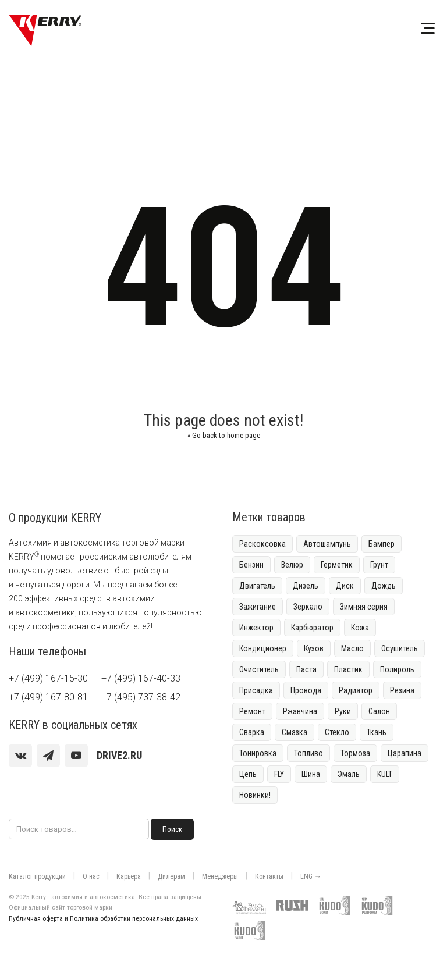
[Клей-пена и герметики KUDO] (338, 903)
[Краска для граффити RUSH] (295, 903)
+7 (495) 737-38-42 (141, 697)
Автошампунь (327, 544)
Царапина (405, 753)
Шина (311, 774)
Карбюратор (312, 628)
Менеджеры (220, 876)
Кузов (314, 648)
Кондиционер (263, 648)
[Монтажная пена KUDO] (380, 903)
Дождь (384, 586)
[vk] (20, 756)
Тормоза (355, 753)
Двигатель (257, 586)
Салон (379, 711)
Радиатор (356, 690)
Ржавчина (300, 711)
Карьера (129, 876)
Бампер (382, 544)
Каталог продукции (37, 876)
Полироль (397, 669)
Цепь (248, 774)
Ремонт (252, 711)
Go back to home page (224, 435)
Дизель (306, 586)
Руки (343, 711)
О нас (91, 876)
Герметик (337, 565)
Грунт (379, 565)
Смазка (295, 732)
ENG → (311, 876)
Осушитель (400, 648)
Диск (345, 586)
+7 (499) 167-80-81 (48, 697)
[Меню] (428, 30)
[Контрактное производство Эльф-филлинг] (253, 903)
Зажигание (258, 607)
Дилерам (171, 876)
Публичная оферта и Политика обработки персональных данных (103, 918)
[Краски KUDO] (253, 928)
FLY (279, 774)
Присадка (256, 690)
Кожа (360, 628)
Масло (352, 648)
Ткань (377, 732)
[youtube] (76, 756)
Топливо (308, 753)
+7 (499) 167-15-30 (48, 678)
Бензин (251, 565)
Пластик (348, 669)
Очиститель (259, 669)
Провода (306, 690)
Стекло (337, 732)
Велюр (292, 565)
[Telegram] (48, 756)
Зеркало (308, 607)
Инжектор (256, 628)
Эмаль (349, 774)
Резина (402, 690)
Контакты (269, 876)
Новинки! (255, 795)
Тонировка (258, 753)
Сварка (252, 732)
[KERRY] (45, 30)
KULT (385, 774)
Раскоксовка (262, 544)
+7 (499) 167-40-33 (141, 678)
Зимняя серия (364, 607)
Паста (306, 669)
